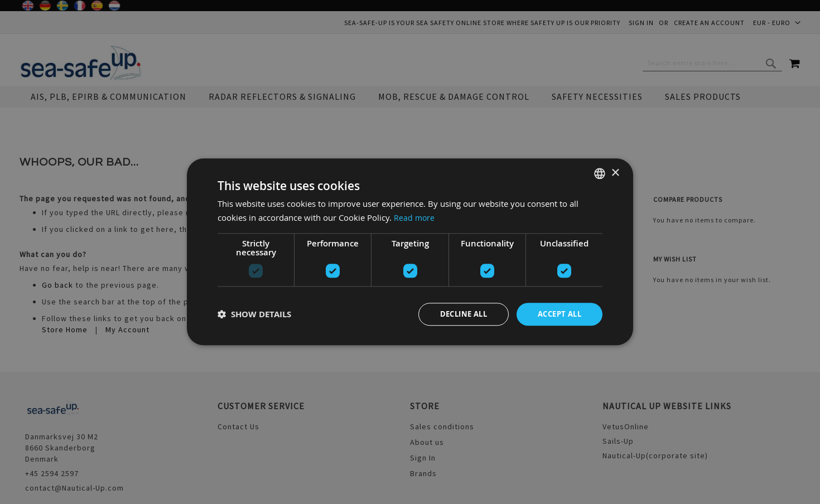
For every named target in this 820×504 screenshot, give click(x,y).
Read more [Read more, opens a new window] (415, 217)
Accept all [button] (557, 314)
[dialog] (410, 252)
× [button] (615, 172)
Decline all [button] (456, 314)
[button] (254, 314)
